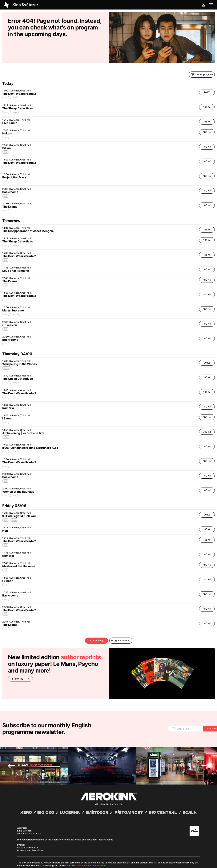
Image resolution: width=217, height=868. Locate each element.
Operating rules (70, 849)
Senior (14, 78)
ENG (6, 78)
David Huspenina (50, 846)
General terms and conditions (31, 849)
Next (206, 734)
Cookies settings (87, 849)
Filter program (202, 55)
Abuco (30, 846)
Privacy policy (54, 849)
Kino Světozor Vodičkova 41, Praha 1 (29, 800)
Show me (20, 659)
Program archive (121, 621)
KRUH (6, 417)
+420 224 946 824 (28, 816)
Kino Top (15, 295)
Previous (11, 734)
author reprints (81, 638)
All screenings (96, 621)
